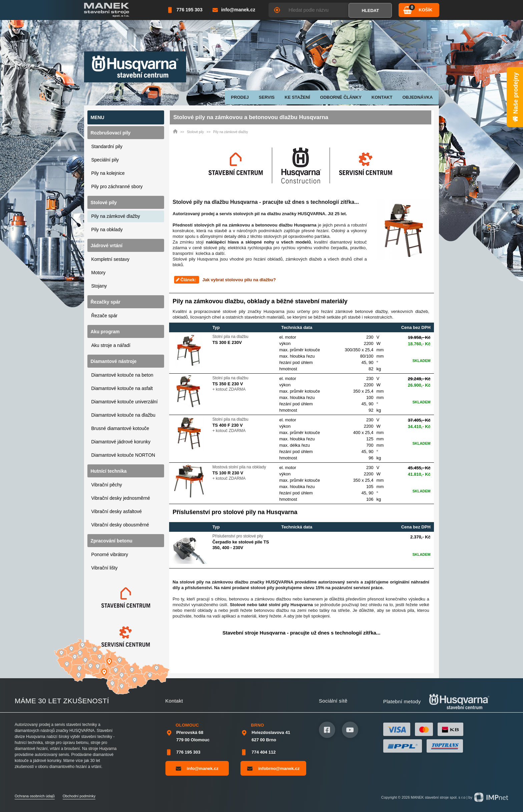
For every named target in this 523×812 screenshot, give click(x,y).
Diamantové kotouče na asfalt (122, 388)
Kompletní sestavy (110, 259)
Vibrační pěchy (107, 485)
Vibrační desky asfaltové (117, 511)
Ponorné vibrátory (110, 554)
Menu (98, 117)
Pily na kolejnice (108, 173)
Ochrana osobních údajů (35, 796)
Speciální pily (105, 160)
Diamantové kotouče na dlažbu (123, 415)
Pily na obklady (107, 230)
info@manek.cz (197, 768)
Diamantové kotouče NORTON (123, 455)
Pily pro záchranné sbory (117, 186)
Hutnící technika (109, 471)
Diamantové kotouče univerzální (125, 402)
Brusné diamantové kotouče (120, 428)
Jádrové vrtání (107, 246)
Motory (99, 273)
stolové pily (214, 248)
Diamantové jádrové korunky (121, 442)
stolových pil (275, 236)
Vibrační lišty (105, 568)
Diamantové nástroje (114, 361)
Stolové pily (104, 202)
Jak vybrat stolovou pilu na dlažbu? (239, 280)
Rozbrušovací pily (111, 133)
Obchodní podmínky (79, 796)
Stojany (99, 286)
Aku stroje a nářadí (111, 345)
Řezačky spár (106, 302)
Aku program (105, 332)
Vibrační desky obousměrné (120, 525)
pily (192, 259)
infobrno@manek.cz (273, 768)
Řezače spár (105, 316)
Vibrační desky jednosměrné (121, 498)
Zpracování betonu (112, 541)
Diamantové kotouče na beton (122, 375)
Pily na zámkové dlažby (116, 216)
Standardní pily (107, 146)
